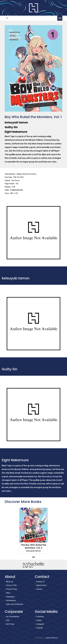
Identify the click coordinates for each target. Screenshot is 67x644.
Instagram (40, 624)
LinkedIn (40, 628)
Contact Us (40, 582)
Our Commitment (13, 617)
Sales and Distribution (15, 604)
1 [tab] (33, 557)
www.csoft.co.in (52, 638)
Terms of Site (11, 585)
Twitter (39, 620)
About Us (10, 582)
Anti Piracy (10, 624)
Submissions (41, 585)
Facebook (40, 617)
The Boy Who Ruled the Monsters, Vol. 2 (33, 546)
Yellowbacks (11, 600)
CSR (8, 620)
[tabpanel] (33, 530)
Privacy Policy (12, 589)
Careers (39, 589)
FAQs (8, 593)
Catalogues (10, 597)
